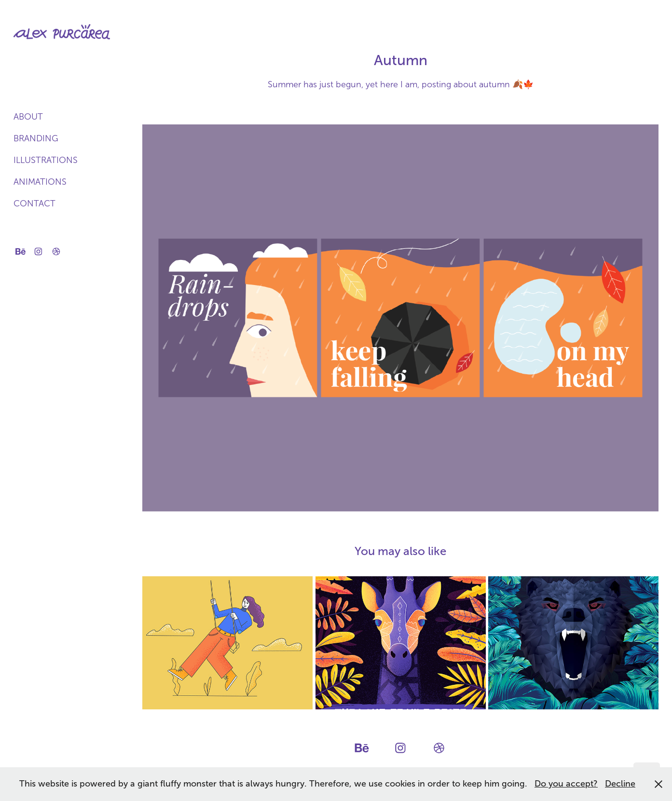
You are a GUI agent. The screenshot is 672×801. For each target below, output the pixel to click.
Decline (620, 784)
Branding (36, 138)
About (28, 117)
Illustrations (46, 160)
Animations (40, 182)
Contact (34, 204)
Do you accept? (566, 784)
